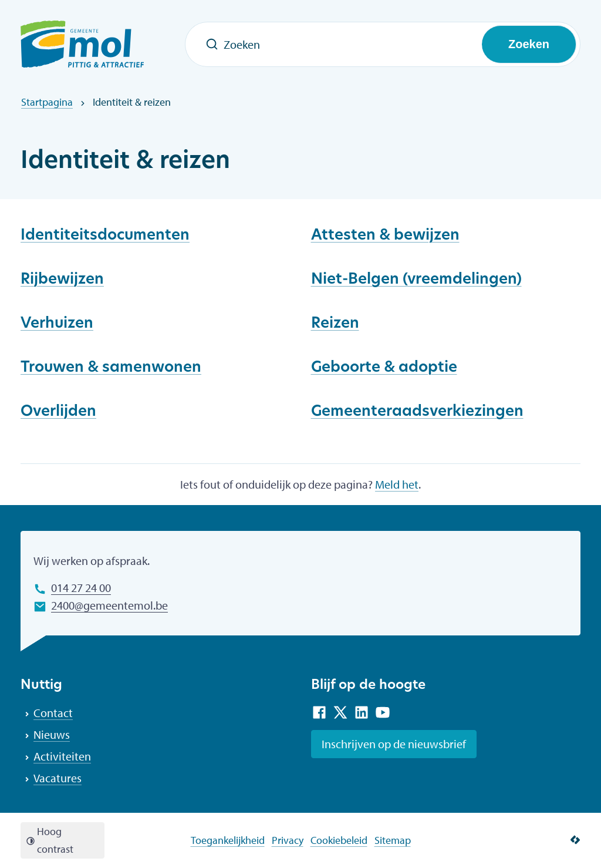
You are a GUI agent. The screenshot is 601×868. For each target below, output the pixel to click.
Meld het (397, 484)
